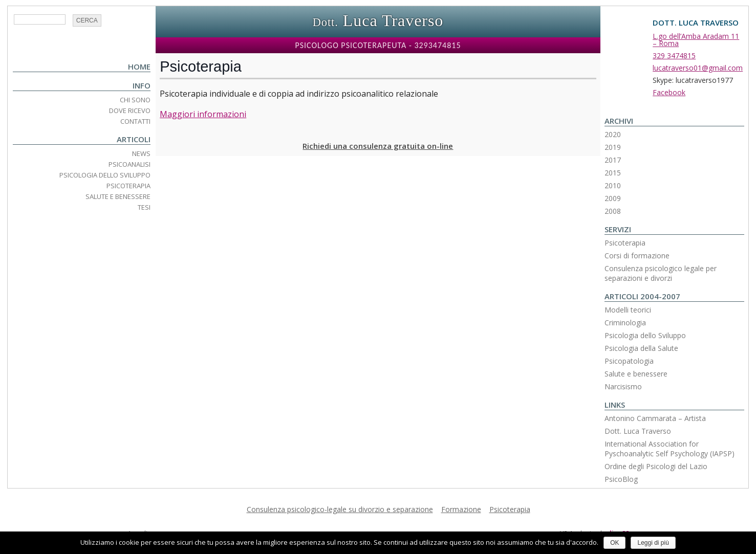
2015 (613, 173)
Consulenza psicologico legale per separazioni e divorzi (661, 273)
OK (614, 543)
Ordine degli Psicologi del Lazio (656, 466)
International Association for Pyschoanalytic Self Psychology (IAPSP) (669, 449)
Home (139, 67)
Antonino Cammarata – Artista (655, 418)
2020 (613, 134)
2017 (613, 160)
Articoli (134, 139)
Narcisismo (623, 386)
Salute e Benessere (118, 196)
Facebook (669, 92)
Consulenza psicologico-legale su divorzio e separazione (340, 509)
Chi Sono (135, 100)
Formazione (461, 509)
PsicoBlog (621, 479)
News (141, 153)
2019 (613, 147)
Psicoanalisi (129, 164)
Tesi (144, 207)
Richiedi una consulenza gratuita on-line (378, 146)
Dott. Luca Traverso (638, 431)
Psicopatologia (629, 361)
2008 (613, 211)
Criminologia (625, 323)
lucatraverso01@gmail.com (698, 68)
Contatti (135, 121)
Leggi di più (653, 543)
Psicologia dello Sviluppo (105, 175)
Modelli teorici (628, 310)
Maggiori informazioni (203, 114)
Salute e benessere (636, 374)
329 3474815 (674, 56)
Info (142, 85)
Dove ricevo (130, 110)
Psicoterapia (128, 186)
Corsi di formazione (637, 256)
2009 (613, 198)
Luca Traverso (378, 20)
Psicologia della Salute (641, 348)
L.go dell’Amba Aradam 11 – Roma (696, 40)
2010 (613, 185)
